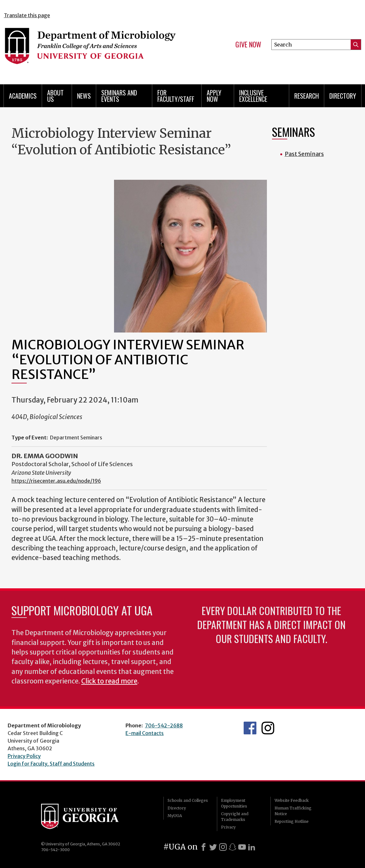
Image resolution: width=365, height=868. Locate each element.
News (84, 96)
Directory (343, 96)
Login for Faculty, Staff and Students (51, 764)
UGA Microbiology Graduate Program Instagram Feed (268, 728)
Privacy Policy (24, 756)
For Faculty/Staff (176, 96)
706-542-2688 (164, 725)
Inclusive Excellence (253, 96)
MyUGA (175, 816)
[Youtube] (242, 847)
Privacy (228, 827)
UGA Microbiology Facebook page (250, 728)
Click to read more (109, 681)
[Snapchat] (233, 847)
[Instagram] (223, 847)
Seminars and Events (119, 96)
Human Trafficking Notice (293, 811)
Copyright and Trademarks (235, 817)
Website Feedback (292, 800)
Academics (23, 96)
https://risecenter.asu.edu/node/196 (56, 481)
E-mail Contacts (145, 733)
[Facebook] (204, 847)
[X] (213, 847)
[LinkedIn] (252, 847)
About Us (55, 96)
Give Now (248, 45)
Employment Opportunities (234, 803)
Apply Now (214, 96)
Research (307, 96)
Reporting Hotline (292, 821)
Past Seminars (304, 154)
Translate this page (27, 15)
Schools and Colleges (188, 800)
